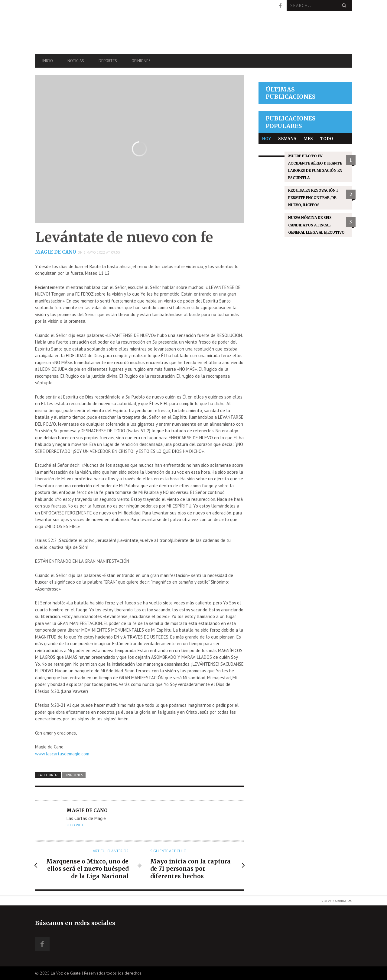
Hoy (267, 139)
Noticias (76, 61)
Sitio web (75, 825)
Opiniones (141, 61)
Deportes (108, 61)
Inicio (48, 61)
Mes (308, 139)
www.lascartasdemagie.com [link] (62, 754)
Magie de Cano (56, 252)
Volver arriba (334, 901)
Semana (287, 139)
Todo (327, 139)
